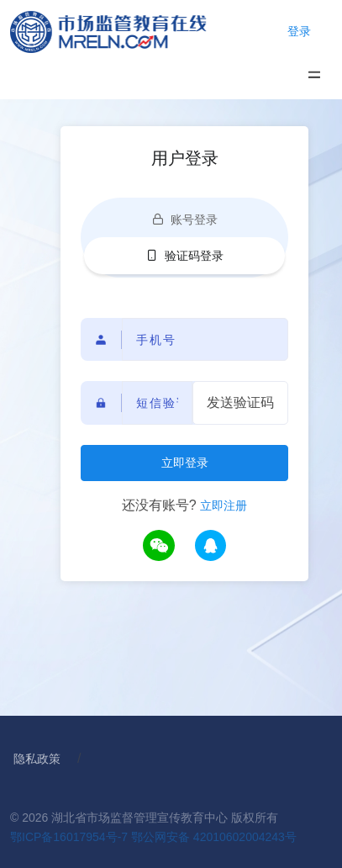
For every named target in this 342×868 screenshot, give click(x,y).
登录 (299, 31)
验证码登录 (185, 256)
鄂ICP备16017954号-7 (69, 837)
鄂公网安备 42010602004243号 (214, 837)
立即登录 (185, 463)
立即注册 (224, 505)
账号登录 (185, 220)
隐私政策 (37, 759)
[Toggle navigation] (314, 74)
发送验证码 (240, 402)
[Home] (124, 32)
